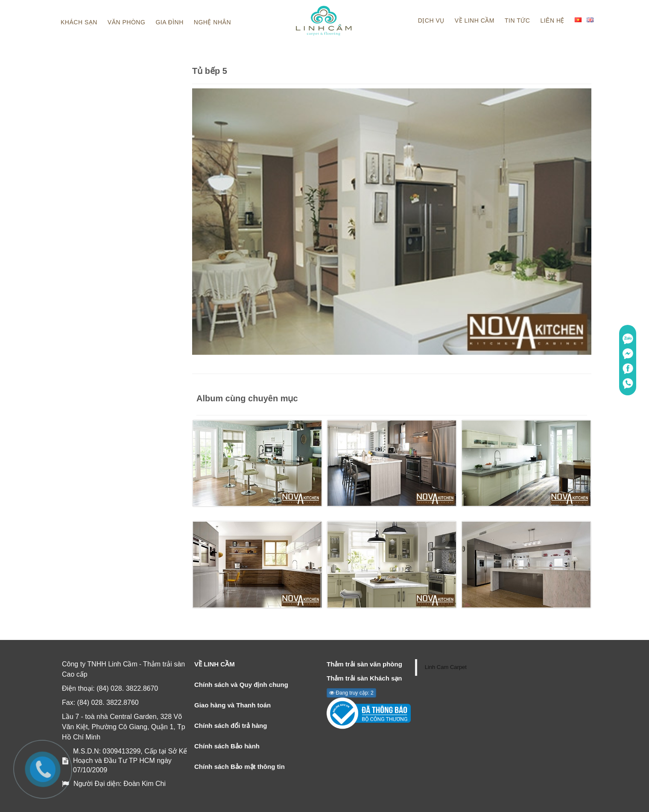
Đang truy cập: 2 (351, 693)
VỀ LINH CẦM (215, 664)
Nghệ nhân (212, 22)
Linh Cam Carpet (446, 667)
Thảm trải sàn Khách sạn (364, 678)
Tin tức (517, 20)
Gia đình (169, 22)
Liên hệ (552, 20)
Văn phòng (127, 22)
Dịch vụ (431, 20)
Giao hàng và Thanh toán (232, 705)
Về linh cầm (475, 20)
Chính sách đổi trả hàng (231, 726)
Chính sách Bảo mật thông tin (240, 767)
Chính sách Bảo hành (227, 746)
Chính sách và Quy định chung (241, 685)
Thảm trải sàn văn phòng (364, 664)
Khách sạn (79, 22)
